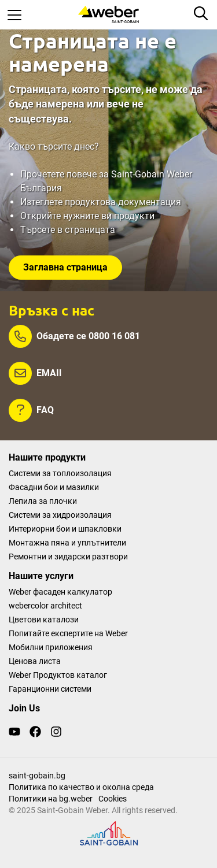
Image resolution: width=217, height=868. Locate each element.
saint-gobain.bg (37, 776)
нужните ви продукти (109, 216)
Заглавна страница (65, 267)
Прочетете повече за (66, 174)
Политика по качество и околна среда (81, 787)
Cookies (113, 799)
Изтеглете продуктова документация (101, 202)
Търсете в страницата (68, 230)
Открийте (42, 216)
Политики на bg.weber (51, 799)
